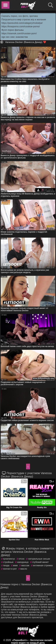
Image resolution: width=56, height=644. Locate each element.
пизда (6, 565)
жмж (15, 565)
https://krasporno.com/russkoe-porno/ (21, 26)
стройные (8, 562)
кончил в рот (10, 569)
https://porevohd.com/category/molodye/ (22, 23)
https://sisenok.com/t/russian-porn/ (19, 33)
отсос (22, 559)
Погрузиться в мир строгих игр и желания (24, 20)
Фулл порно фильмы (13, 30)
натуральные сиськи (39, 559)
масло (24, 569)
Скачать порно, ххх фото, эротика (20, 16)
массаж (25, 565)
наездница (23, 562)
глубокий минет (40, 562)
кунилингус (9, 559)
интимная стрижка (43, 565)
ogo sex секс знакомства (15, 37)
